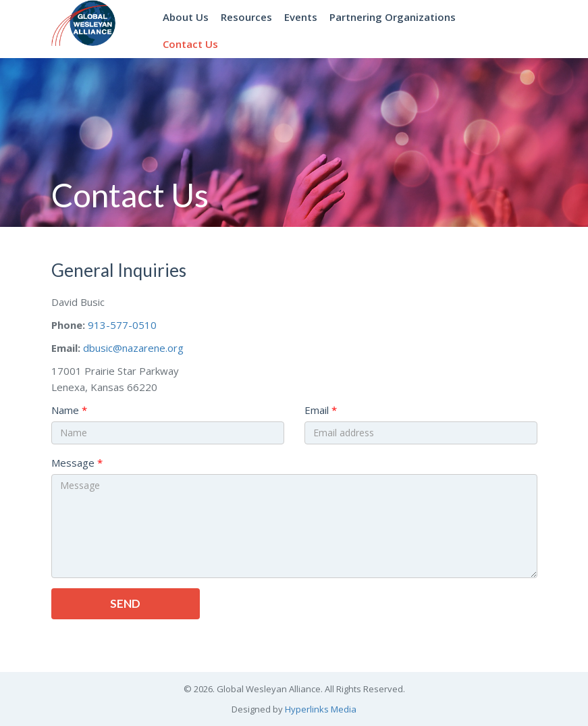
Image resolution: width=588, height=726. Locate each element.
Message (73, 463)
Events (301, 17)
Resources (246, 17)
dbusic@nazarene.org (133, 348)
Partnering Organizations (393, 17)
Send (125, 603)
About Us (186, 17)
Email (317, 410)
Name (65, 410)
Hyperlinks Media (321, 709)
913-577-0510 (122, 325)
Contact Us (190, 44)
